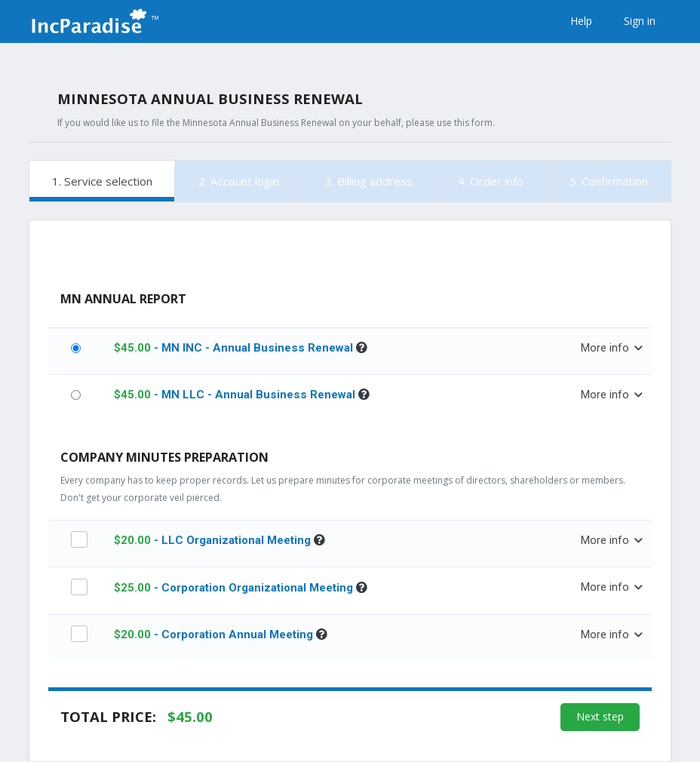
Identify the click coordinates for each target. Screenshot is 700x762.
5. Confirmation (609, 181)
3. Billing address (369, 181)
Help (581, 21)
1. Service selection (102, 181)
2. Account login (239, 181)
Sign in (640, 21)
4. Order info (491, 181)
